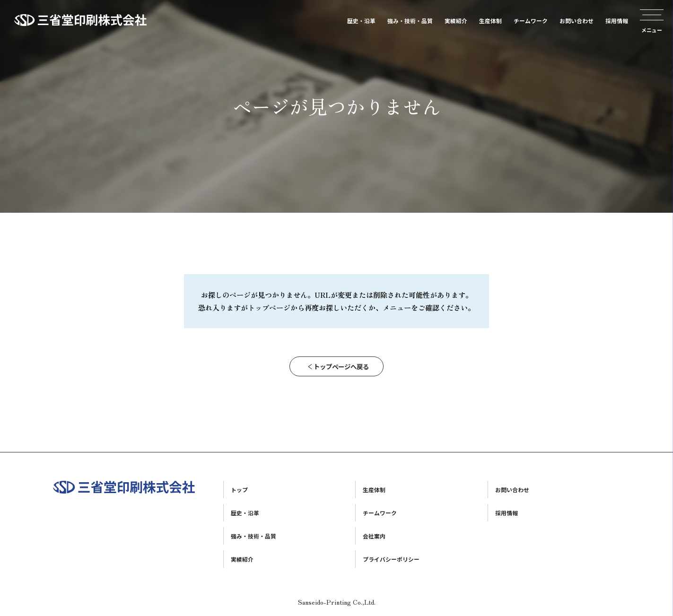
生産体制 (490, 21)
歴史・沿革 (361, 21)
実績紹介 (456, 21)
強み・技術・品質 (410, 21)
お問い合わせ (577, 21)
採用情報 (617, 21)
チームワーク (531, 21)
